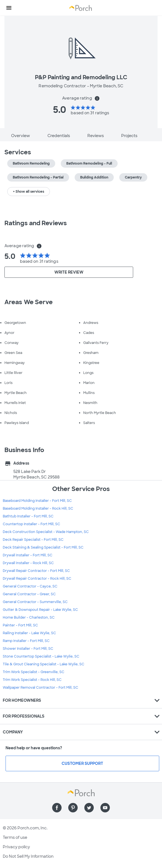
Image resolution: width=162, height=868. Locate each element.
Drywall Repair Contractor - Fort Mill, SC (36, 571)
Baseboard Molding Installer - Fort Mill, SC (37, 501)
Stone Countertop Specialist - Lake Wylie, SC (41, 656)
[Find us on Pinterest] (73, 808)
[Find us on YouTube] (105, 808)
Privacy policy (16, 847)
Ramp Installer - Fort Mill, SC (26, 641)
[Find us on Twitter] (89, 808)
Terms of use (15, 837)
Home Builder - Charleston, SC (29, 617)
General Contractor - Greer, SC (29, 594)
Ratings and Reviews (36, 223)
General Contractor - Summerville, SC (35, 602)
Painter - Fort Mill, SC (20, 625)
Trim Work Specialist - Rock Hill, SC (32, 680)
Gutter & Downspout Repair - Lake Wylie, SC (40, 610)
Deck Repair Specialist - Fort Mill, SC (33, 540)
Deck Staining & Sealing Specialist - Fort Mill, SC (43, 547)
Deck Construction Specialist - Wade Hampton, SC (46, 532)
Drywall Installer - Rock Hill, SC (28, 563)
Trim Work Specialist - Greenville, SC (34, 672)
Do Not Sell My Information (28, 856)
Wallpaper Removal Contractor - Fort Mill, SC (40, 688)
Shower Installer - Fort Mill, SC (28, 649)
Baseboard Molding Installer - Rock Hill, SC (38, 509)
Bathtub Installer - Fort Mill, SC (28, 516)
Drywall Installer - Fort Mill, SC (28, 555)
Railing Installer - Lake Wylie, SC (29, 633)
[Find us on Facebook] (57, 808)
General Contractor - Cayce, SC (30, 586)
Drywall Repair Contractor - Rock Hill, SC (37, 579)
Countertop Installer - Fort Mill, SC (31, 524)
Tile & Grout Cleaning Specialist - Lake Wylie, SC (44, 664)
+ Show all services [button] (29, 192)
